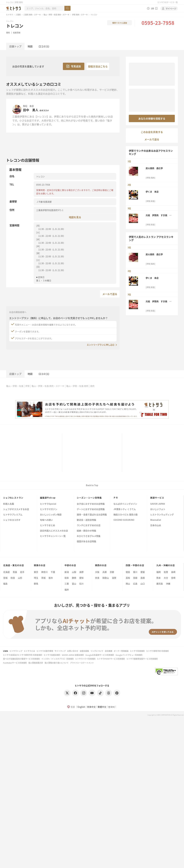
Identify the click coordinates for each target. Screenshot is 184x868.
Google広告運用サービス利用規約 (100, 655)
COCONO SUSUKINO (124, 520)
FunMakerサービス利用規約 (15, 663)
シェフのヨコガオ (12, 520)
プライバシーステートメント (82, 663)
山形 (20, 578)
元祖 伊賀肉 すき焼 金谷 (159, 215)
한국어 (111, 707)
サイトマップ (60, 651)
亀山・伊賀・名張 (15, 386)
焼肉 (8, 33)
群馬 (36, 584)
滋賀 (114, 578)
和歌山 (106, 578)
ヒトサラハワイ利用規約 (85, 659)
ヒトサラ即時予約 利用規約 (158, 651)
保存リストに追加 (120, 23)
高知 (128, 578)
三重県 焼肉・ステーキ (32, 15)
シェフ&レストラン (13, 498)
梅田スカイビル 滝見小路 (126, 515)
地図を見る (75, 217)
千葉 (53, 572)
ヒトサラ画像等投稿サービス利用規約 (142, 659)
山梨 (74, 572)
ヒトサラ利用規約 (137, 651)
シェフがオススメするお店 (16, 509)
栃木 (51, 578)
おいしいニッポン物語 (51, 515)
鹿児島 (160, 584)
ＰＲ (116, 498)
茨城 (43, 578)
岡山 (128, 584)
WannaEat (156, 520)
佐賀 (166, 572)
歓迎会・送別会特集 (86, 520)
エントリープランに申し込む (101, 345)
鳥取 (135, 578)
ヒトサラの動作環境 (45, 651)
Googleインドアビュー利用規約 (129, 655)
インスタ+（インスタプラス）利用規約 (58, 659)
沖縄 (168, 584)
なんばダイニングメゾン (125, 504)
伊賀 (27, 386)
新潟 (67, 572)
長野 (81, 572)
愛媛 (143, 572)
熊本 (159, 578)
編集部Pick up (48, 498)
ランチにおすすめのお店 (89, 525)
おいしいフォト (158, 509)
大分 (166, 578)
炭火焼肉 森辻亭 (154, 168)
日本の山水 (156, 525)
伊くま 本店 (152, 192)
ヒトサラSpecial (48, 504)
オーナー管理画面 (121, 651)
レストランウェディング (162, 515)
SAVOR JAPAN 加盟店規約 (73, 655)
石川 (81, 584)
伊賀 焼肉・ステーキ (80, 15)
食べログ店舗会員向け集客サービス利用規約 (21, 659)
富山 (74, 584)
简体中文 (91, 707)
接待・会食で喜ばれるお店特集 (92, 515)
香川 (135, 572)
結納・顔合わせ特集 (86, 531)
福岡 (159, 572)
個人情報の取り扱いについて (57, 663)
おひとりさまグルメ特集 (89, 536)
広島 (135, 584)
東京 (36, 572)
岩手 (22, 572)
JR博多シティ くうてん (125, 509)
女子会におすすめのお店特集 (91, 504)
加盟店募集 (84, 651)
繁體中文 (102, 707)
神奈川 (44, 572)
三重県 (18, 15)
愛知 (81, 578)
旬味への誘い (46, 520)
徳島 (128, 572)
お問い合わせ (73, 651)
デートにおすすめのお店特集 (91, 509)
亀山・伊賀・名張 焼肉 (77, 386)
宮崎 (173, 578)
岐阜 (67, 578)
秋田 (13, 578)
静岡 (74, 578)
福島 (5, 584)
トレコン (15, 26)
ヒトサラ (10, 15)
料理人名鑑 (9, 504)
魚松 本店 (28, 106)
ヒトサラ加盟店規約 (52, 655)
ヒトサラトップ (16, 651)
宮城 (5, 578)
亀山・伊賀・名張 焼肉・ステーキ (56, 15)
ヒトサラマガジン (49, 509)
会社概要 (109, 651)
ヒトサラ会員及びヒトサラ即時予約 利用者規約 (23, 655)
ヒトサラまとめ (48, 525)
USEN (6, 651)
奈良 (97, 578)
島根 (143, 578)
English (81, 707)
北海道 (6, 572)
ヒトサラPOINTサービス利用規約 (111, 659)
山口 (143, 584)
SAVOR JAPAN (158, 504)
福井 (67, 590)
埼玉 (36, 578)
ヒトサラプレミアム (13, 515)
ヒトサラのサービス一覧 (168, 2)
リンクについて (97, 651)
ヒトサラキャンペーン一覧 (53, 536)
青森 (15, 572)
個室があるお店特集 (86, 542)
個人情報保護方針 (36, 663)
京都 (112, 572)
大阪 (97, 572)
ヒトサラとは (29, 651)
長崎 (173, 572)
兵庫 (105, 572)
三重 (67, 584)
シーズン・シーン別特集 (89, 498)
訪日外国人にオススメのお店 (54, 531)
